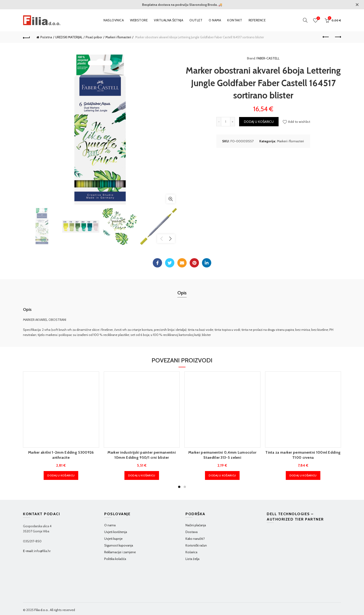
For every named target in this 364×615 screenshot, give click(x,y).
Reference (257, 20)
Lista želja (192, 559)
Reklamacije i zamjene (120, 552)
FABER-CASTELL (268, 58)
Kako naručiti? (195, 539)
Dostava (192, 532)
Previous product (326, 37)
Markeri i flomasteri (118, 37)
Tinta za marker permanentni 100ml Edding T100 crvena (303, 455)
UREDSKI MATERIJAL (69, 37)
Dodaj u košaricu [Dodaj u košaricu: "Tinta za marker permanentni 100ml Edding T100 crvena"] (303, 475)
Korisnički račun (196, 545)
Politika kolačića (115, 559)
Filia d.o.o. (41, 610)
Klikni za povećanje (171, 199)
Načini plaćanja (196, 525)
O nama (215, 20)
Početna (46, 37)
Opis (182, 293)
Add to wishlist (299, 122)
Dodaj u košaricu (259, 122)
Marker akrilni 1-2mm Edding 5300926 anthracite (61, 455)
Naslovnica (114, 20)
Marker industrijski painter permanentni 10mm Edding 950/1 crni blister (142, 455)
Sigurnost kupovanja (119, 545)
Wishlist (318, 18)
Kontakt (235, 20)
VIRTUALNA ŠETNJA (169, 20)
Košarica (191, 552)
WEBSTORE (139, 20)
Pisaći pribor (94, 37)
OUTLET (196, 20)
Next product (338, 37)
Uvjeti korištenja (116, 532)
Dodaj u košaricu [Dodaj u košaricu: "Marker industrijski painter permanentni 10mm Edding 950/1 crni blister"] (142, 475)
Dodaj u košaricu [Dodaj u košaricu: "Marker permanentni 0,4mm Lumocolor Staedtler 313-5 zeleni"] (222, 475)
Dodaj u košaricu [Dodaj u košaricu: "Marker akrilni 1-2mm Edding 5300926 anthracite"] (61, 475)
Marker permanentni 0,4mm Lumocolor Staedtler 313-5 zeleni (222, 455)
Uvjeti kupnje (113, 539)
